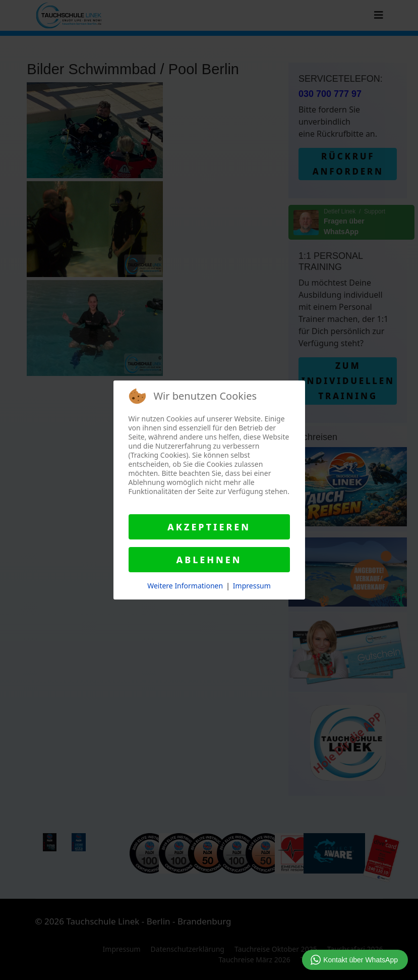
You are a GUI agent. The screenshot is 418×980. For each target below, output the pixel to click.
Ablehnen (209, 560)
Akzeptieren (209, 527)
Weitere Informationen (185, 586)
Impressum (252, 586)
